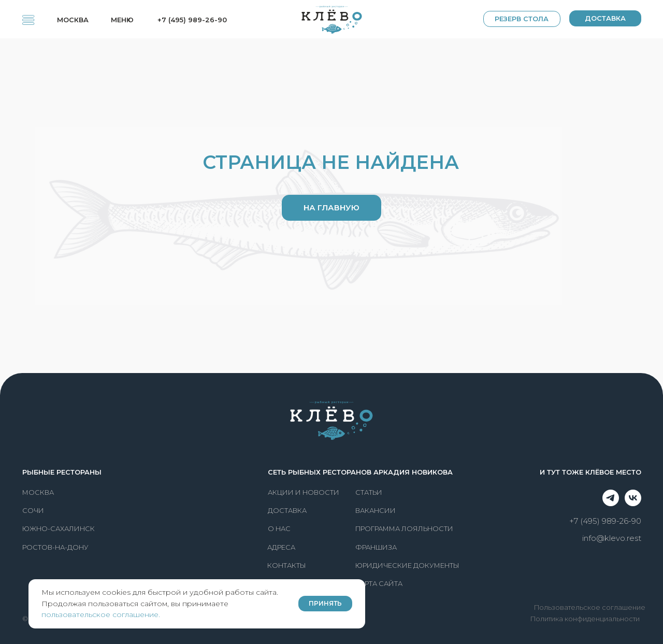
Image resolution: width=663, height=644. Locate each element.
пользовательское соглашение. (101, 614)
